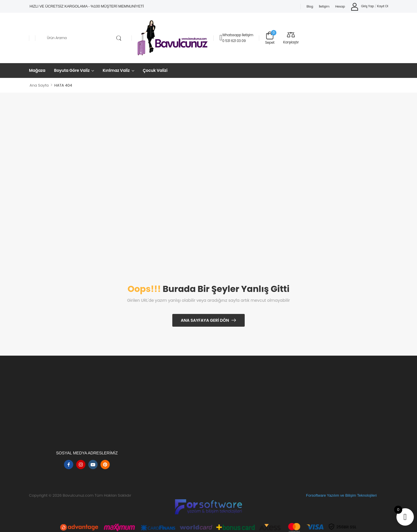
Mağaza (37, 70)
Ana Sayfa (39, 85)
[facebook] (69, 465)
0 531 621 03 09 (234, 41)
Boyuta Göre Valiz (72, 70)
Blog (310, 6)
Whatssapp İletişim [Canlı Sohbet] (238, 35)
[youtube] (93, 465)
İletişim (324, 6)
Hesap (340, 6)
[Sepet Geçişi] (270, 38)
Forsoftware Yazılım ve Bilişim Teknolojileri (341, 495)
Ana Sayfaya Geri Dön (205, 320)
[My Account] (362, 7)
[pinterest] (105, 465)
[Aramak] (83, 38)
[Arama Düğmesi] (119, 38)
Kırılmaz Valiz (116, 70)
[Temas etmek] (221, 38)
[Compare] (291, 38)
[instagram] (81, 465)
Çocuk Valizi (155, 70)
